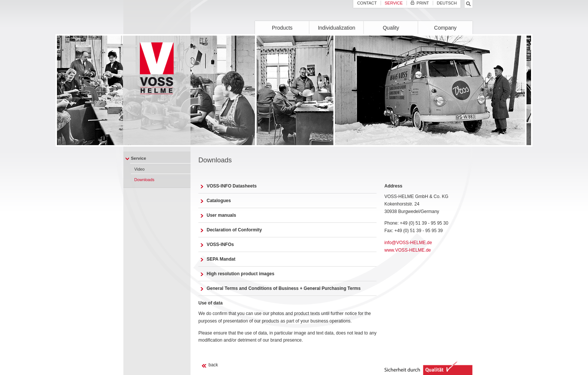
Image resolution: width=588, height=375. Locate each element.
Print (420, 3)
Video (139, 169)
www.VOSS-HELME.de (408, 250)
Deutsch (447, 3)
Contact (367, 3)
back (213, 365)
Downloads (144, 180)
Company (445, 28)
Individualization (337, 28)
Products (282, 28)
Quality (391, 28)
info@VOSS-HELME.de (408, 243)
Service (139, 158)
